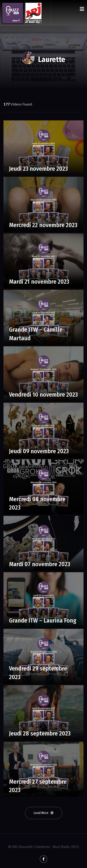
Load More (44, 813)
